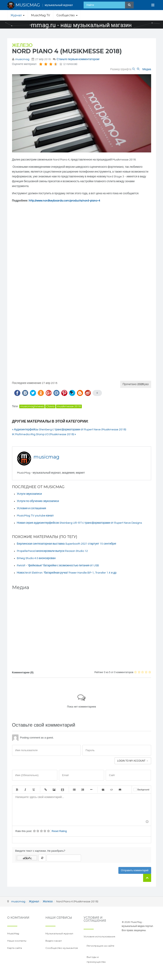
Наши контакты (17, 941)
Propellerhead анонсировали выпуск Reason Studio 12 (52, 551)
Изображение (54, 790)
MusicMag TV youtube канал (35, 516)
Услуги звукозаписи (29, 494)
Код (112, 790)
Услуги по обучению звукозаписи (38, 501)
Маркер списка (91, 790)
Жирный (17, 790)
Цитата (103, 790)
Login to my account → (133, 761)
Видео (63, 790)
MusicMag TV (40, 15)
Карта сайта (15, 948)
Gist (120, 790)
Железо (22, 45)
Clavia (50, 406)
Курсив (25, 790)
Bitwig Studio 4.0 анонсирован (36, 558)
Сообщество (67, 15)
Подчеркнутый (34, 790)
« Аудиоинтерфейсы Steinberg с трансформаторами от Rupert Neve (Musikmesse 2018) (69, 430)
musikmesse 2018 (69, 406)
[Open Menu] (153, 5)
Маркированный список (74, 790)
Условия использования (99, 936)
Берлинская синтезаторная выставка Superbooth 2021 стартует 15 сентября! (67, 544)
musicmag (22, 59)
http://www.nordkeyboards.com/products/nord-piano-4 (64, 201)
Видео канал (54, 941)
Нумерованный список (83, 790)
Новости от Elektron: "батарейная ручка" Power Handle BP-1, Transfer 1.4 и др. (67, 573)
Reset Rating (59, 831)
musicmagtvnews (32, 406)
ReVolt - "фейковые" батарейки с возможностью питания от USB (58, 566)
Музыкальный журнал (59, 933)
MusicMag (13, 933)
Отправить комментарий (135, 870)
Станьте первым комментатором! (78, 59)
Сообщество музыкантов (62, 948)
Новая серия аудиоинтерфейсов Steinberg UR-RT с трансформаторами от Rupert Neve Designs (79, 523)
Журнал (17, 15)
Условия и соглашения (32, 508)
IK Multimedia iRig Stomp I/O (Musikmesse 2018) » (44, 434)
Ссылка (46, 790)
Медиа (147, 69)
